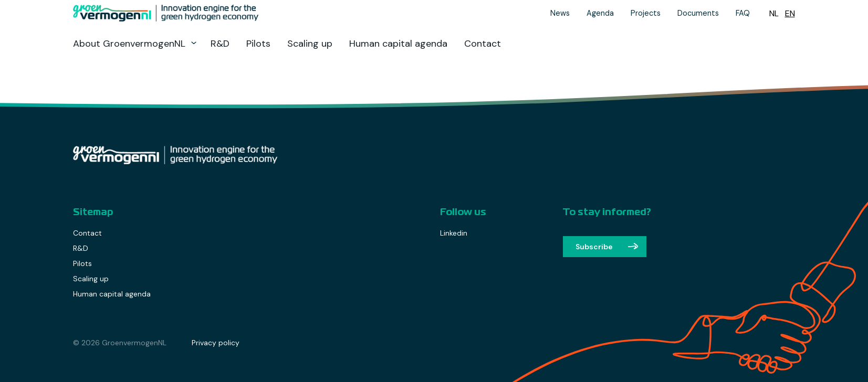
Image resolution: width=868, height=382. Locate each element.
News (560, 13)
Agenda (600, 13)
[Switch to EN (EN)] (790, 13)
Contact (483, 44)
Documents (698, 13)
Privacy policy (216, 343)
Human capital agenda (398, 44)
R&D (220, 44)
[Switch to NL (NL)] (774, 13)
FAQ (743, 13)
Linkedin (454, 233)
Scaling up (310, 44)
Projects (646, 13)
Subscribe (594, 247)
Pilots (258, 44)
